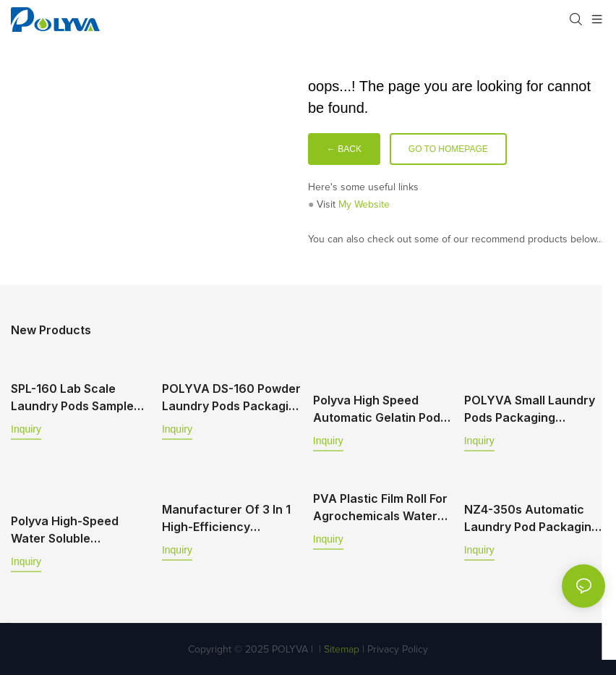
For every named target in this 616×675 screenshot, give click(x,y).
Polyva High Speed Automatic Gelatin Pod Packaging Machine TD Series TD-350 (379, 409)
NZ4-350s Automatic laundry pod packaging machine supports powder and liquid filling (531, 517)
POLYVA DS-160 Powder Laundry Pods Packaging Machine (232, 398)
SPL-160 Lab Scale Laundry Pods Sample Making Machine (72, 398)
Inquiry (26, 429)
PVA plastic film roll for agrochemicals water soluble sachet (380, 506)
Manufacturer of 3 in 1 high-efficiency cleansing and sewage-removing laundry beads (230, 517)
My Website (364, 205)
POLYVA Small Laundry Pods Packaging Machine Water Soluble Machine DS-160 (530, 409)
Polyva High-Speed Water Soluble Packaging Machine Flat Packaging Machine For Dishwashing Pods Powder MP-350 (79, 528)
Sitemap (340, 648)
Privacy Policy (398, 648)
